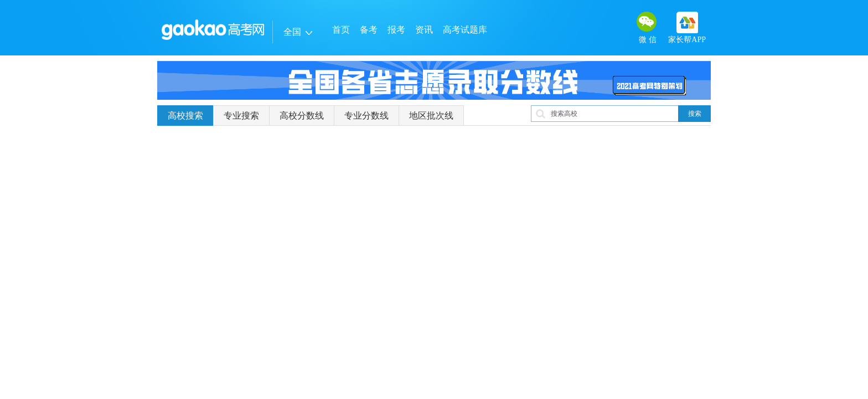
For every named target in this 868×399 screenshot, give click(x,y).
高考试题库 (465, 30)
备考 (369, 30)
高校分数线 (302, 116)
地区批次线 (431, 116)
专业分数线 (366, 116)
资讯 (424, 30)
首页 (341, 30)
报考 (396, 30)
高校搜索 (185, 116)
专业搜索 (241, 116)
